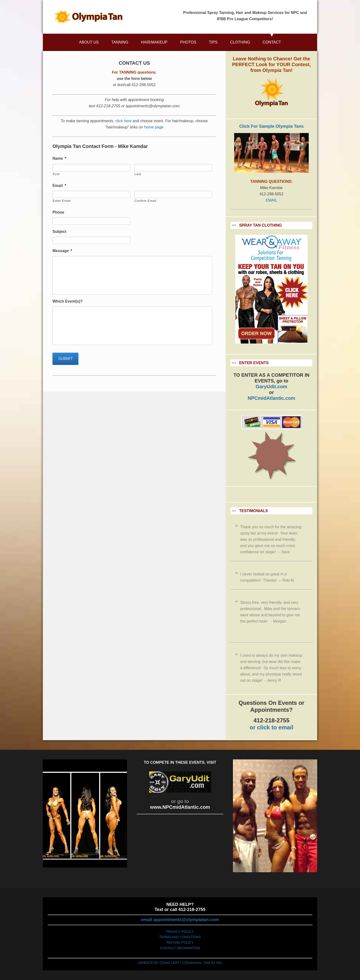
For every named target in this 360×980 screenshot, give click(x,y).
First (56, 174)
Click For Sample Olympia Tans (271, 126)
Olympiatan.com (89, 17)
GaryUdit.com (271, 387)
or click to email (271, 727)
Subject (59, 232)
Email (59, 186)
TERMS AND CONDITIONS (180, 937)
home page (154, 127)
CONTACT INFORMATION (180, 948)
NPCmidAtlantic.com (271, 398)
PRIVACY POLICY (180, 932)
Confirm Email (145, 201)
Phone (58, 212)
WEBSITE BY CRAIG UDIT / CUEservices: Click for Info (180, 963)
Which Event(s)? (67, 301)
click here (123, 121)
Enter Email (62, 201)
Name (59, 158)
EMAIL (271, 200)
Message (62, 251)
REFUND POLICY (180, 942)
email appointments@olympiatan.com (180, 920)
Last (138, 174)
